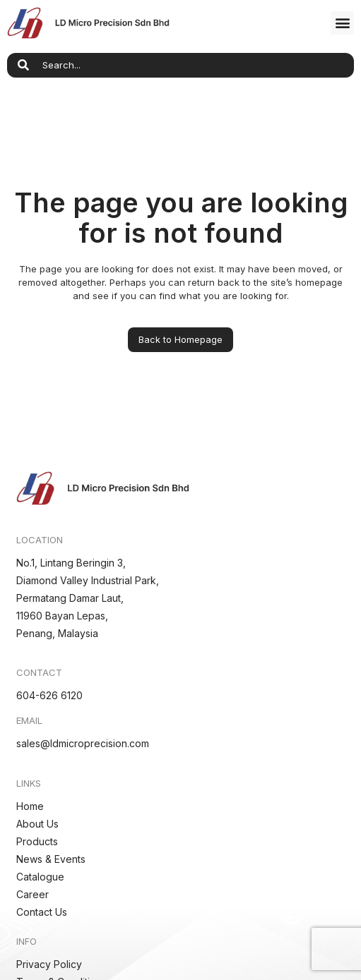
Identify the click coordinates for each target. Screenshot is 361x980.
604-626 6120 (49, 695)
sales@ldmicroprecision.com (83, 743)
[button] (342, 23)
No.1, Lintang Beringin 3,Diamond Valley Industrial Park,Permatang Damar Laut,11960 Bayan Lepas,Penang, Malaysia (88, 598)
